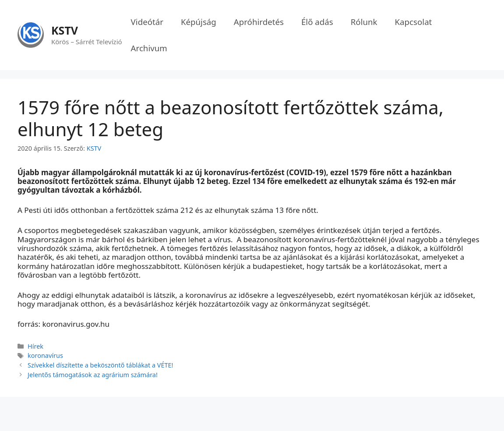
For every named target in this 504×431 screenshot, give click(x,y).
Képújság (199, 22)
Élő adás (317, 22)
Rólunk (364, 22)
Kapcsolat (414, 22)
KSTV (65, 30)
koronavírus (45, 355)
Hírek (35, 346)
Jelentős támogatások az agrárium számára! (93, 375)
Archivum (149, 48)
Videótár (147, 22)
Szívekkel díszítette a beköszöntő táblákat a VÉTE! (100, 365)
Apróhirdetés (259, 22)
